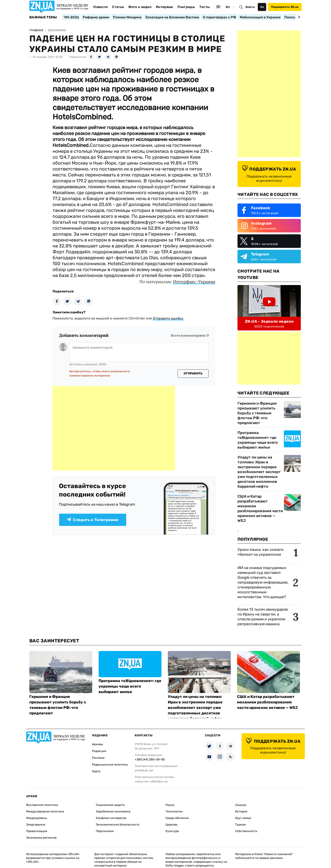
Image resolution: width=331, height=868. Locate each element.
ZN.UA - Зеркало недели (269, 321)
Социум (241, 805)
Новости (100, 7)
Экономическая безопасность (118, 825)
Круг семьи (243, 818)
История (241, 811)
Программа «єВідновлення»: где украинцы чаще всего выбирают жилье (258, 440)
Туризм (240, 825)
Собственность (246, 831)
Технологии (174, 811)
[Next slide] (298, 17)
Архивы (98, 744)
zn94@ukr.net (144, 770)
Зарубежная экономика (113, 811)
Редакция (99, 751)
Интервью (164, 7)
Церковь (172, 825)
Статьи (118, 7)
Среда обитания (177, 818)
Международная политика (45, 811)
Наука (170, 805)
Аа (262, 7)
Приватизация (37, 831)
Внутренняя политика (42, 805)
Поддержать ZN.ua (285, 7)
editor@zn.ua (159, 781)
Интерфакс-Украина (194, 282)
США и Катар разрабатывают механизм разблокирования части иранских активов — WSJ (260, 508)
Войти (250, 7)
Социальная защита (110, 805)
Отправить (193, 373)
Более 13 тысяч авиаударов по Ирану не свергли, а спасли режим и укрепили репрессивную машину (263, 617)
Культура (172, 831)
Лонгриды (186, 7)
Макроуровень (37, 818)
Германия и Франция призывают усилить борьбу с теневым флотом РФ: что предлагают (257, 413)
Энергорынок (36, 825)
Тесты (205, 7)
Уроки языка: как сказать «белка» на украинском (261, 552)
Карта (96, 771)
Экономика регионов (41, 838)
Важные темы (43, 17)
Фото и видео (140, 7)
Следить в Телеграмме (93, 520)
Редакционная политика (110, 765)
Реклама (98, 758)
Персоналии (105, 831)
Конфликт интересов (111, 818)
